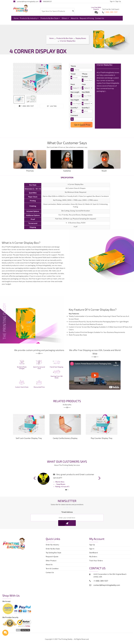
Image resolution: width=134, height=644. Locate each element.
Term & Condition (52, 568)
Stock (73, 84)
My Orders (94, 556)
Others (65, 18)
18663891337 (46, 1)
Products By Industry (29, 18)
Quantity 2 (86, 108)
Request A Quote (52, 556)
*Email (73, 74)
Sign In (112, 1)
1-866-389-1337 (26, 106)
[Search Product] (73, 11)
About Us (75, 18)
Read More (111, 91)
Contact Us (100, 18)
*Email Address (67, 512)
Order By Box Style (53, 549)
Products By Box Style (50, 18)
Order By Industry (52, 545)
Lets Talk (52, 106)
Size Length (75, 92)
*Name (73, 66)
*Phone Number (85, 75)
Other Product (51, 561)
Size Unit (85, 100)
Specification (67, 177)
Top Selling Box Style (53, 553)
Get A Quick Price (82, 125)
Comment (74, 115)
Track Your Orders (96, 561)
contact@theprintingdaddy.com (26, 1)
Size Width (86, 92)
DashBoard (94, 553)
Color (84, 84)
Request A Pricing (87, 18)
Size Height (75, 100)
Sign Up (118, 1)
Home (16, 18)
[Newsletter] (67, 523)
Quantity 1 (74, 108)
